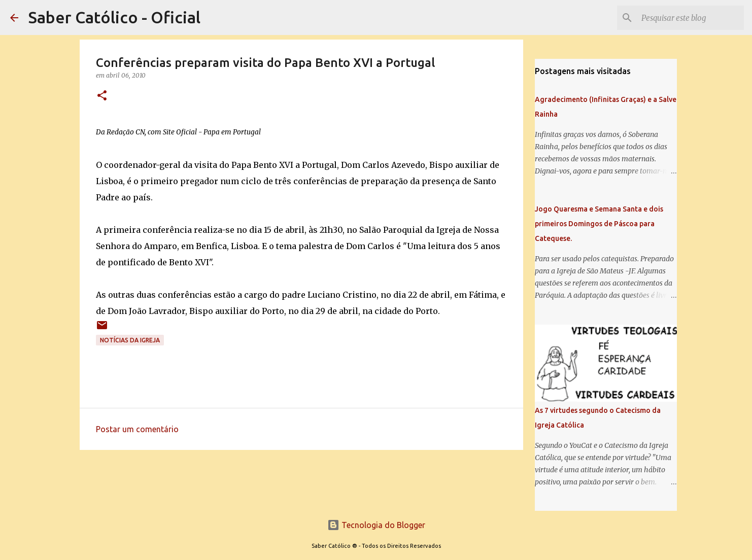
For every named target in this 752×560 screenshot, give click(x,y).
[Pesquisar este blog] (691, 18)
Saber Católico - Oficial (114, 17)
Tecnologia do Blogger (376, 525)
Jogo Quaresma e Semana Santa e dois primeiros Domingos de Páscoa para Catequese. (599, 224)
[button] (102, 96)
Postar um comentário (137, 429)
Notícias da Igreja (130, 340)
